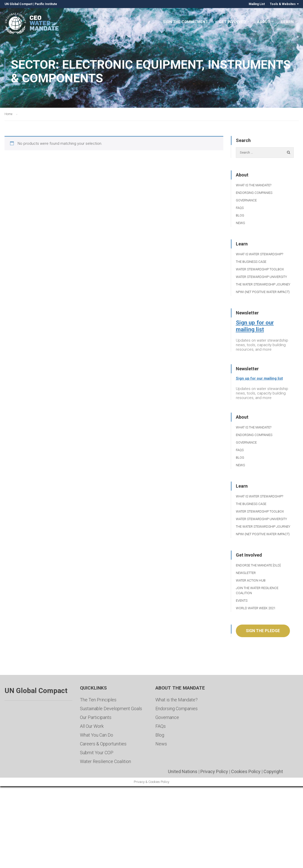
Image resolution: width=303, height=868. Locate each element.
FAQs (240, 208)
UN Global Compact (18, 4)
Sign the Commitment (185, 22)
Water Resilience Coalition (105, 761)
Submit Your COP (97, 753)
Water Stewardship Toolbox (260, 269)
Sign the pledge (263, 631)
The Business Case (251, 262)
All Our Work (92, 726)
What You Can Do (97, 735)
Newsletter (246, 573)
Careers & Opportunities (103, 744)
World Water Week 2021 (256, 608)
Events (242, 601)
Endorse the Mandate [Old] (258, 565)
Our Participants (96, 717)
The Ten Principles (98, 700)
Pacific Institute (46, 4)
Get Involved (232, 22)
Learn (287, 22)
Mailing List (257, 4)
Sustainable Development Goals (111, 709)
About (264, 22)
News (240, 223)
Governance (246, 200)
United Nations (183, 771)
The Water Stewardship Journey (263, 284)
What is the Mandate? (254, 185)
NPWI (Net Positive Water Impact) (263, 292)
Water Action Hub (251, 580)
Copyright (273, 771)
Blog (240, 215)
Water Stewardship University (261, 277)
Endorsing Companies (254, 193)
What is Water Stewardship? (259, 254)
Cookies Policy (246, 771)
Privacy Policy (214, 771)
